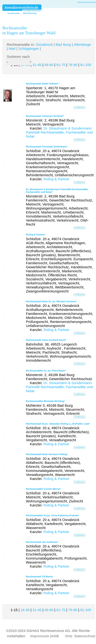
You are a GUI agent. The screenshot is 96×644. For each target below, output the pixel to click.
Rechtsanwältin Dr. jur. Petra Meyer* (46, 371)
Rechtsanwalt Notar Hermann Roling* (47, 454)
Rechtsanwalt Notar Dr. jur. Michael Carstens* (51, 301)
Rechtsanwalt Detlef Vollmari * (43, 84)
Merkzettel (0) (91, 2)
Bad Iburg (63, 45)
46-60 (49, 65)
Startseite (81, 2)
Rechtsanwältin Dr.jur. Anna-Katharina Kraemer (52, 515)
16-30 (25, 610)
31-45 (37, 65)
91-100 (86, 65)
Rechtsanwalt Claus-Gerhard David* (46, 340)
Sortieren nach (18, 57)
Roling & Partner (56, 179)
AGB (55, 636)
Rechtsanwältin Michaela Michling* (45, 401)
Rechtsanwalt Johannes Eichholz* (45, 116)
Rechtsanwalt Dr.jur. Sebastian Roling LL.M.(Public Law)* (58, 424)
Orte (69, 636)
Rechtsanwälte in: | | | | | (49, 47)
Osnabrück (44, 45)
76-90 (73, 65)
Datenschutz (85, 636)
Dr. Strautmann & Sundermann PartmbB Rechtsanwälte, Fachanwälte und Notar (59, 132)
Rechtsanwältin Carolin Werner (43, 489)
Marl (12, 49)
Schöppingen (29, 49)
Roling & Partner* (36, 235)
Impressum (40, 636)
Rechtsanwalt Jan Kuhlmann (42, 542)
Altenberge (82, 45)
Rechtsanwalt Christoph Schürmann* (47, 147)
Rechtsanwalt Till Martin (39, 577)
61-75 (61, 65)
